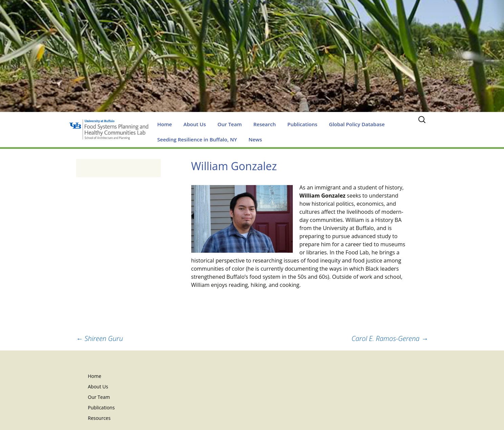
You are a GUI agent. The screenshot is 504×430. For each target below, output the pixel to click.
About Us (195, 124)
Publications (302, 124)
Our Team (229, 124)
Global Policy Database (357, 124)
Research (264, 124)
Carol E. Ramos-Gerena (390, 338)
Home (165, 124)
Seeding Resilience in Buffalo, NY (197, 139)
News (255, 139)
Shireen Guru (100, 338)
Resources (99, 418)
